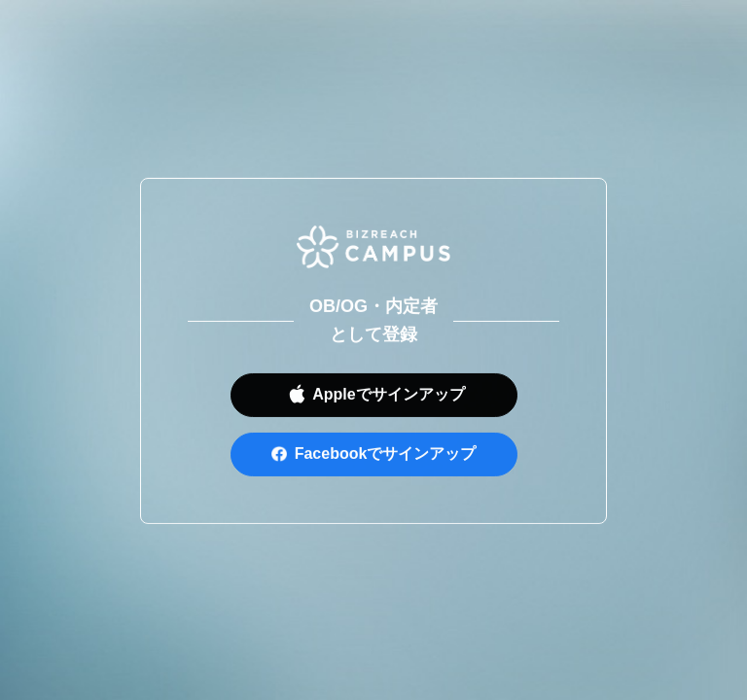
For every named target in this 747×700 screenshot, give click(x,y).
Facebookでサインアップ (386, 456)
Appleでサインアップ (388, 397)
